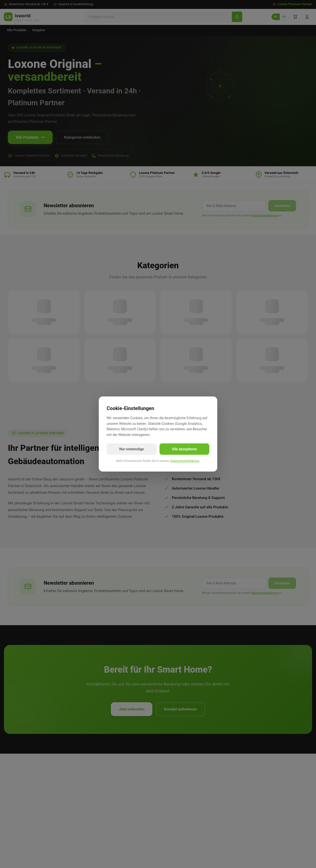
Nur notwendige (131, 449)
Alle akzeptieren (184, 449)
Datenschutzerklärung (185, 461)
